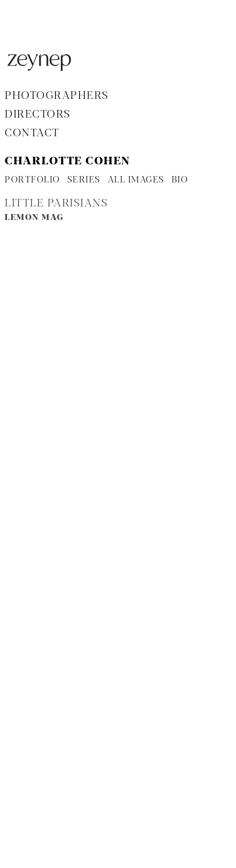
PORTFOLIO (33, 180)
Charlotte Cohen (67, 161)
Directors (38, 115)
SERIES (84, 180)
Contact (32, 133)
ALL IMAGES (136, 180)
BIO (180, 180)
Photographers (57, 96)
